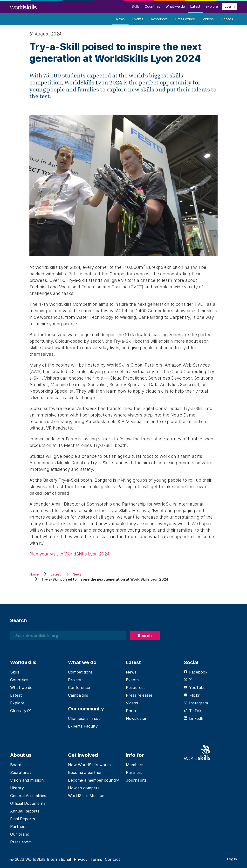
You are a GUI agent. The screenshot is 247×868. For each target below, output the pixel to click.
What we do (175, 6)
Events (138, 19)
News (120, 19)
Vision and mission (27, 780)
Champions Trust (84, 718)
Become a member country (93, 780)
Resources (159, 19)
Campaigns (78, 695)
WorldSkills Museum (87, 796)
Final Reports (23, 819)
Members (135, 765)
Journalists (136, 780)
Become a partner (85, 772)
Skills (136, 6)
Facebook (196, 672)
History (17, 788)
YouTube (195, 687)
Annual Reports (25, 811)
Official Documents (28, 803)
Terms (96, 859)
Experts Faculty (83, 726)
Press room (21, 842)
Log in (230, 6)
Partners (18, 826)
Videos (208, 19)
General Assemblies (28, 796)
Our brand (20, 834)
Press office (185, 19)
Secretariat (21, 772)
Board (16, 765)
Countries (152, 6)
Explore (212, 6)
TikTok (193, 711)
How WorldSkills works (89, 765)
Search (145, 636)
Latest (195, 6)
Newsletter (136, 718)
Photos (227, 19)
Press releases (139, 695)
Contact (113, 859)
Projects (76, 680)
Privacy (81, 859)
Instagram (196, 703)
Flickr (192, 695)
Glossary (21, 711)
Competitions (80, 672)
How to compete (84, 788)
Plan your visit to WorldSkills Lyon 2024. (70, 554)
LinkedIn (194, 718)
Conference (79, 687)
